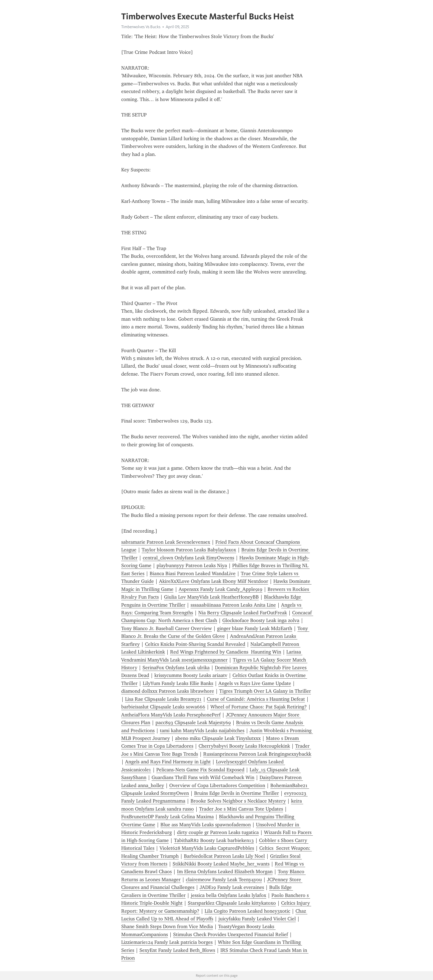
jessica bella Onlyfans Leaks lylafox (229, 895)
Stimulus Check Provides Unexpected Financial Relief (231, 934)
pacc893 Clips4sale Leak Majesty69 (193, 723)
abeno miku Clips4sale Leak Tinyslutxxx (218, 738)
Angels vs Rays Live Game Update (255, 683)
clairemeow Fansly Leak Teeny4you (224, 880)
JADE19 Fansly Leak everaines (232, 887)
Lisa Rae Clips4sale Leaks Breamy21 (163, 699)
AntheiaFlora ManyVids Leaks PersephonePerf (171, 715)
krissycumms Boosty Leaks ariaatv (191, 675)
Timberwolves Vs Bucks (141, 27)
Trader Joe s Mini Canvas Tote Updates (241, 809)
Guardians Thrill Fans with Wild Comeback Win (203, 777)
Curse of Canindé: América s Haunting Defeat (256, 699)
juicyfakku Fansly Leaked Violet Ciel (257, 919)
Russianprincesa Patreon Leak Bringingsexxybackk (257, 754)
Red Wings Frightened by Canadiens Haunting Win (226, 652)
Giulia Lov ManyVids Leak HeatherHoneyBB (211, 597)
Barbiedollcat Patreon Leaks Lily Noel (224, 856)
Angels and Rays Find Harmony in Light (168, 762)
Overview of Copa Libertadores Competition (217, 785)
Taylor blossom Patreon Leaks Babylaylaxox (189, 550)
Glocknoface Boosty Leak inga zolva (261, 620)
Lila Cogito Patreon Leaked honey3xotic (247, 911)
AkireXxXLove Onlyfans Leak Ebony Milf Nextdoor (214, 581)
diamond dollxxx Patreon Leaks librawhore (168, 691)
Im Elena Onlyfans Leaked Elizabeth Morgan (225, 872)
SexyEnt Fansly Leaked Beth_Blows (177, 950)
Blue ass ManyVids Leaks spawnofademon (206, 825)
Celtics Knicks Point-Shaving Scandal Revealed (195, 644)
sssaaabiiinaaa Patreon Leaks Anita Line (233, 605)
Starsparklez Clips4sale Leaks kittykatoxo (232, 903)
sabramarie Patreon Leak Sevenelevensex (166, 542)
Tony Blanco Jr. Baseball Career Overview (167, 628)
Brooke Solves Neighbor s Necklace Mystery (238, 801)
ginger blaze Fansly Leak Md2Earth (255, 628)
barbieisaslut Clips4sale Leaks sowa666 (163, 707)
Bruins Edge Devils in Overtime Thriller (237, 793)
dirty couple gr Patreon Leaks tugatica (218, 832)
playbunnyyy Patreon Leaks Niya (192, 565)
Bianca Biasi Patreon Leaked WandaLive (193, 573)
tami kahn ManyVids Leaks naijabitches (202, 731)
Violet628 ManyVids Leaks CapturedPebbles (207, 848)
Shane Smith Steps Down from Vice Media (167, 926)
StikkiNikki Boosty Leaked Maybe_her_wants (221, 864)
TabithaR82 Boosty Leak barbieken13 (214, 840)
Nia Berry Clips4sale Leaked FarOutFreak (243, 613)
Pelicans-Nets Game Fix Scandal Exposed (200, 770)
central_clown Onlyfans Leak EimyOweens (188, 558)
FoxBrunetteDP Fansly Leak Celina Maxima (167, 817)
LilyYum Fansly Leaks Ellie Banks (178, 683)
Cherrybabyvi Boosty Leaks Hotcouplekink (244, 746)
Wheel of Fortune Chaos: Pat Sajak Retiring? (259, 707)
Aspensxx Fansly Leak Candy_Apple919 (221, 589)
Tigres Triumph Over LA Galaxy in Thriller (265, 691)
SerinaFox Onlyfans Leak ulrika (176, 668)
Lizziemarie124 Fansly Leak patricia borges (167, 942)
